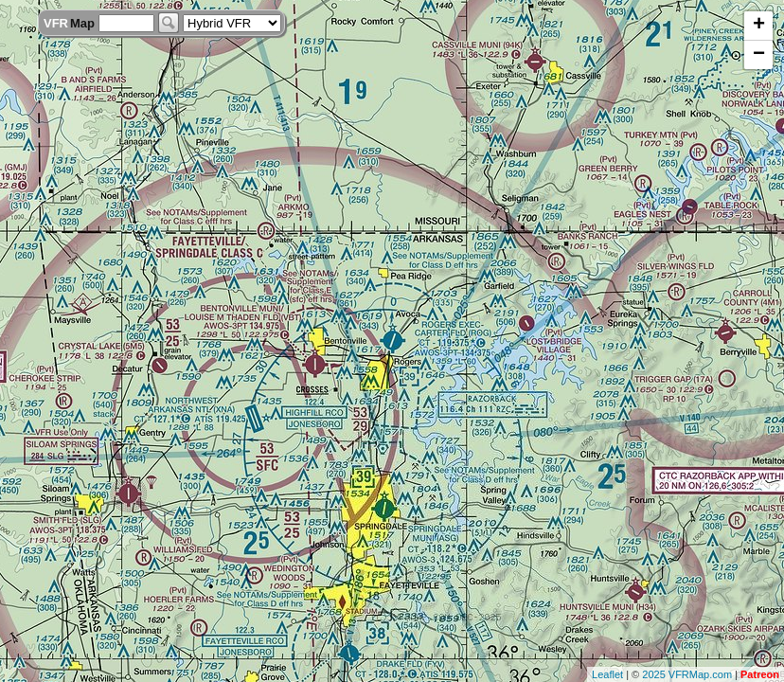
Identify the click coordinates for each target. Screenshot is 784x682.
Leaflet (607, 674)
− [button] (759, 55)
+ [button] (759, 26)
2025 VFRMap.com (687, 674)
